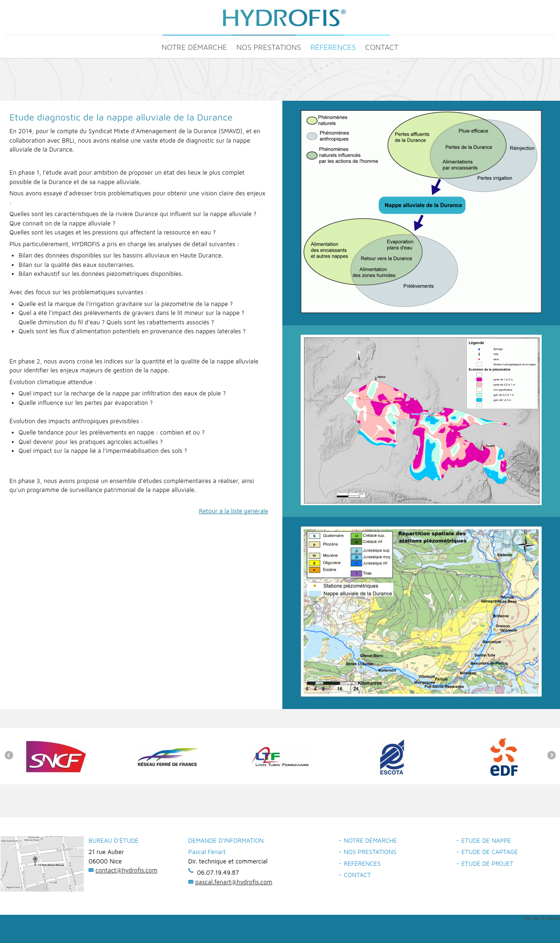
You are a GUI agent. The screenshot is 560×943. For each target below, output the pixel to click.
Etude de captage (490, 852)
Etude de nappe (486, 840)
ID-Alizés (551, 918)
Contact (382, 47)
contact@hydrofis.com (127, 870)
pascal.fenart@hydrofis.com (234, 882)
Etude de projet (488, 863)
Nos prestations (269, 47)
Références (333, 47)
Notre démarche (194, 47)
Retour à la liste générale (234, 511)
